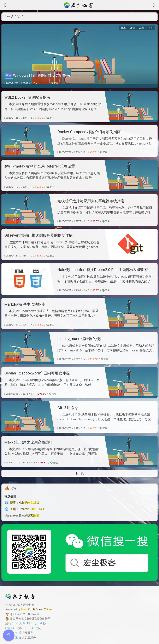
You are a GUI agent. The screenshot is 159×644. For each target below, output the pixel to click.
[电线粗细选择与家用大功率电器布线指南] (28, 210)
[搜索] (154, 5)
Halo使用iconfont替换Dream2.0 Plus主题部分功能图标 (103, 270)
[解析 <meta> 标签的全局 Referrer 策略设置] (131, 175)
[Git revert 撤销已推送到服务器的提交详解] (131, 244)
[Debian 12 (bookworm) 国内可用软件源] (131, 382)
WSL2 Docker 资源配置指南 (27, 97)
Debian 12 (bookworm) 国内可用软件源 (37, 373)
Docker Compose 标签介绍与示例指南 (89, 132)
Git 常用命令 (68, 408)
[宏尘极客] (79, 5)
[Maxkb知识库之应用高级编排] (131, 451)
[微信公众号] (79, 552)
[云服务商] (16, 633)
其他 (151, 28)
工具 (142, 28)
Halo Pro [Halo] (27, 609)
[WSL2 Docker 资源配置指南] (131, 107)
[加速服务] (16, 637)
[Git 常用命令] (28, 417)
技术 (123, 28)
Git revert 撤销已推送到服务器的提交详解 (39, 235)
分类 (9, 17)
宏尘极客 (29, 605)
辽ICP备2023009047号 (22, 614)
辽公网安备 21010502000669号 (28, 619)
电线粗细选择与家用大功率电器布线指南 (91, 201)
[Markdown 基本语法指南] (131, 313)
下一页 (79, 473)
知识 (132, 28)
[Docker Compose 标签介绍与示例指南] (28, 141)
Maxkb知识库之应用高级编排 (29, 442)
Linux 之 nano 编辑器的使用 (80, 339)
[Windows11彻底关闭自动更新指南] (79, 56)
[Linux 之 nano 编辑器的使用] (28, 348)
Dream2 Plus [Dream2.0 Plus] (44, 609)
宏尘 (54, 83)
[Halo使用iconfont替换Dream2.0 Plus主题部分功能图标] (28, 279)
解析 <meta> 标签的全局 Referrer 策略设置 (40, 166)
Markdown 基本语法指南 (25, 304)
